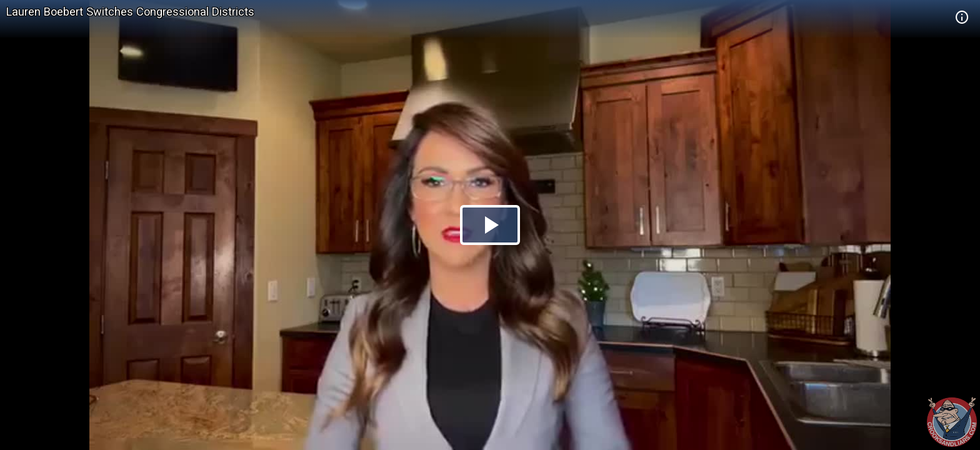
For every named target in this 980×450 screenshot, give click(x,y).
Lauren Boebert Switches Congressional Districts (130, 12)
